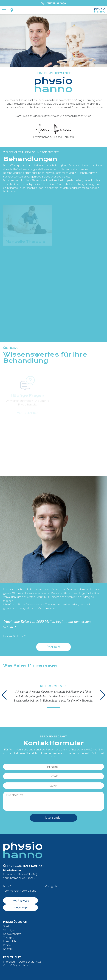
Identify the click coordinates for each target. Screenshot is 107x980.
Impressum (10, 962)
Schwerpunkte (12, 934)
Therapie (9, 938)
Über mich (54, 647)
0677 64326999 (53, 3)
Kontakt (8, 949)
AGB (39, 962)
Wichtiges (9, 930)
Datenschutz (27, 962)
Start (6, 926)
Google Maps (20, 908)
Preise (7, 945)
